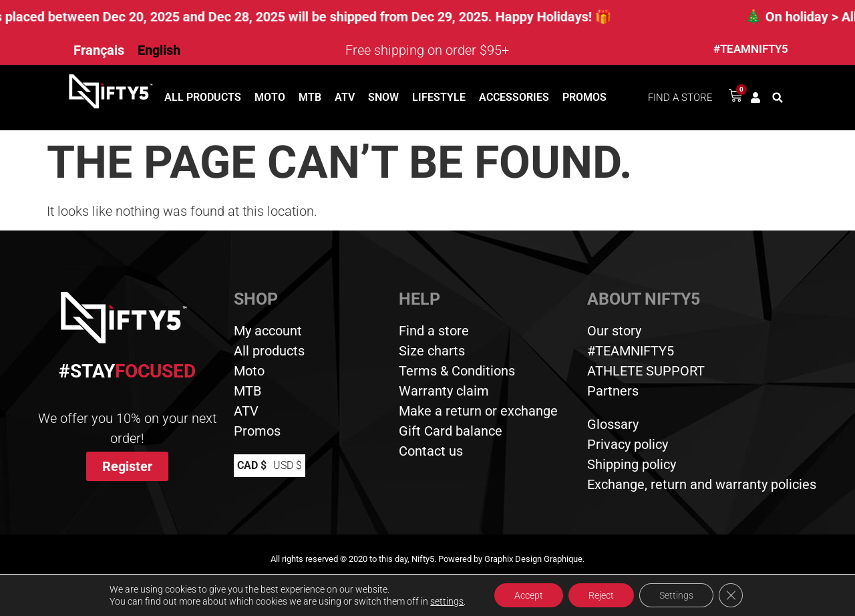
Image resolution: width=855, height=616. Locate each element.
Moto (270, 97)
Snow (383, 97)
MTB (310, 97)
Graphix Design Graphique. (534, 559)
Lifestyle (439, 97)
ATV (345, 97)
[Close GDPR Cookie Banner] (731, 595)
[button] (778, 98)
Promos (584, 97)
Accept (529, 595)
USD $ (288, 465)
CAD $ (252, 465)
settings (447, 601)
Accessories (514, 97)
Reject (601, 595)
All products (203, 97)
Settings (676, 595)
